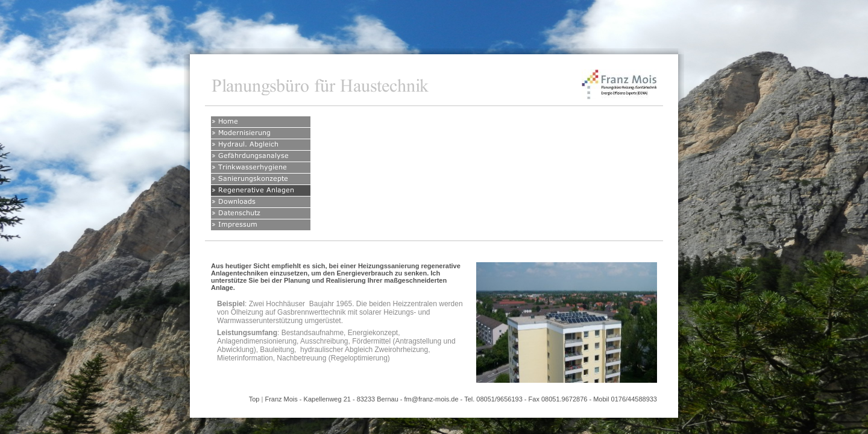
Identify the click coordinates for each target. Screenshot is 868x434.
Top (254, 399)
